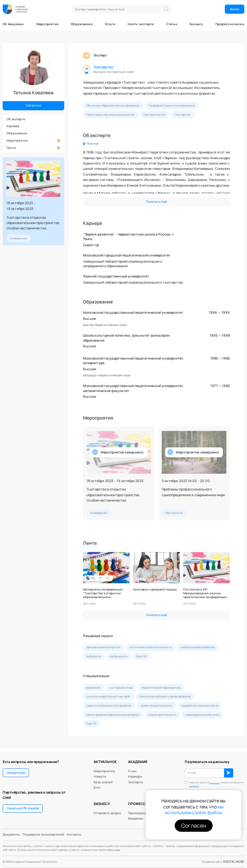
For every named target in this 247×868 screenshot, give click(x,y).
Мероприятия (48, 24)
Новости (100, 773)
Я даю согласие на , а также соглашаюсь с (213, 782)
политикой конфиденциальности (211, 783)
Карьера (13, 126)
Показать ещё (157, 202)
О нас (132, 768)
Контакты (74, 834)
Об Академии (13, 24)
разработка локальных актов (200, 706)
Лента (34, 148)
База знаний (103, 779)
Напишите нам (16, 769)
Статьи (172, 24)
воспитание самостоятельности (151, 647)
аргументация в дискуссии (103, 647)
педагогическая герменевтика (161, 688)
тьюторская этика (121, 688)
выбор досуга (119, 656)
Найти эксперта (141, 24)
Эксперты (136, 779)
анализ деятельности (162, 715)
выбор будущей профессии (198, 647)
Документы (11, 834)
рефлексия (93, 688)
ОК (229, 770)
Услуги (110, 24)
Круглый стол (174, 513)
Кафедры (135, 773)
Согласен (194, 825)
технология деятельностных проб (108, 696)
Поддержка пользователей (43, 834)
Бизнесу (196, 24)
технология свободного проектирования (165, 696)
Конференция (19, 238)
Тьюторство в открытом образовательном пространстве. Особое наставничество (33, 223)
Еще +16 (91, 724)
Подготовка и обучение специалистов (110, 115)
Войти (235, 9)
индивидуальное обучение (202, 715)
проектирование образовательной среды (113, 715)
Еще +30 (141, 656)
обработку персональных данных (213, 780)
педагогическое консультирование (109, 706)
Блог (97, 784)
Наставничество (155, 115)
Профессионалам (230, 24)
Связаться (33, 105)
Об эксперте (16, 119)
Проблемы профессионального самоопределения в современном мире (193, 492)
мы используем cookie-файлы (194, 810)
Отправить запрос (107, 809)
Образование (82, 24)
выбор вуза (94, 656)
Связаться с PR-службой (23, 805)
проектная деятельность (156, 706)
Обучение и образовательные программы (113, 106)
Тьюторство (103, 67)
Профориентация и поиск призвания (172, 106)
